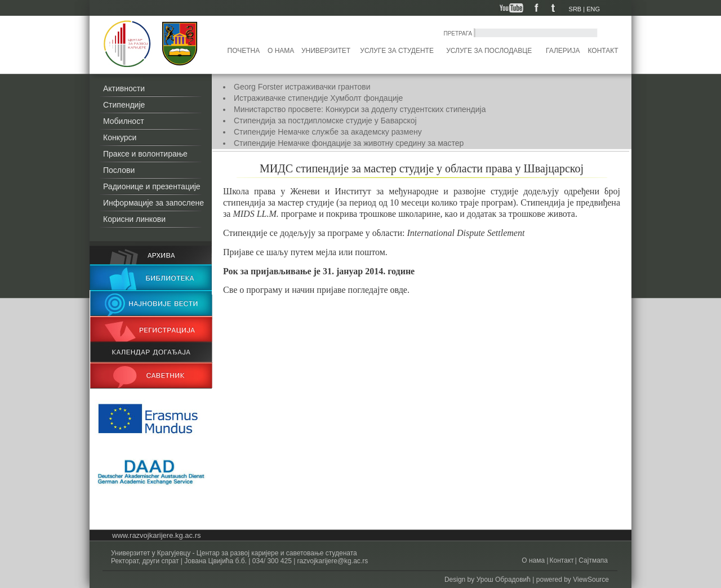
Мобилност (124, 121)
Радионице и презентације (152, 186)
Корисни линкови (134, 219)
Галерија (563, 51)
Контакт (603, 51)
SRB (575, 9)
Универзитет (326, 51)
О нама (281, 51)
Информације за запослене (153, 203)
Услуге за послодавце (489, 51)
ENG (593, 9)
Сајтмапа (592, 560)
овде (399, 290)
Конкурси (120, 137)
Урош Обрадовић (504, 580)
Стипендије (124, 105)
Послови (119, 170)
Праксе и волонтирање (145, 154)
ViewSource (591, 580)
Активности (124, 88)
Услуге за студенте (397, 51)
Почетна (244, 51)
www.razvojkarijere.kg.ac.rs (157, 535)
